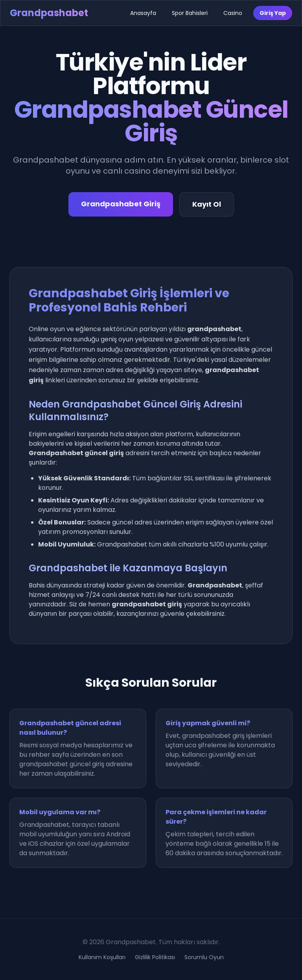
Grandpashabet (49, 13)
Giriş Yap (273, 13)
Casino (233, 13)
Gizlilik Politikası (155, 957)
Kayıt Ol (207, 204)
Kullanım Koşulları (102, 957)
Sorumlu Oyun (204, 957)
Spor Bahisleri (190, 13)
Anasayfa (143, 13)
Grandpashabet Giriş (121, 204)
